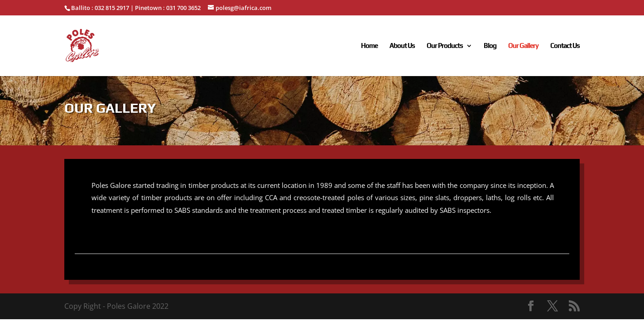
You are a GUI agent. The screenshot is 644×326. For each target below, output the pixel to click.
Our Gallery (523, 46)
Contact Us (565, 46)
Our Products (445, 46)
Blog (490, 46)
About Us (402, 46)
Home (369, 46)
